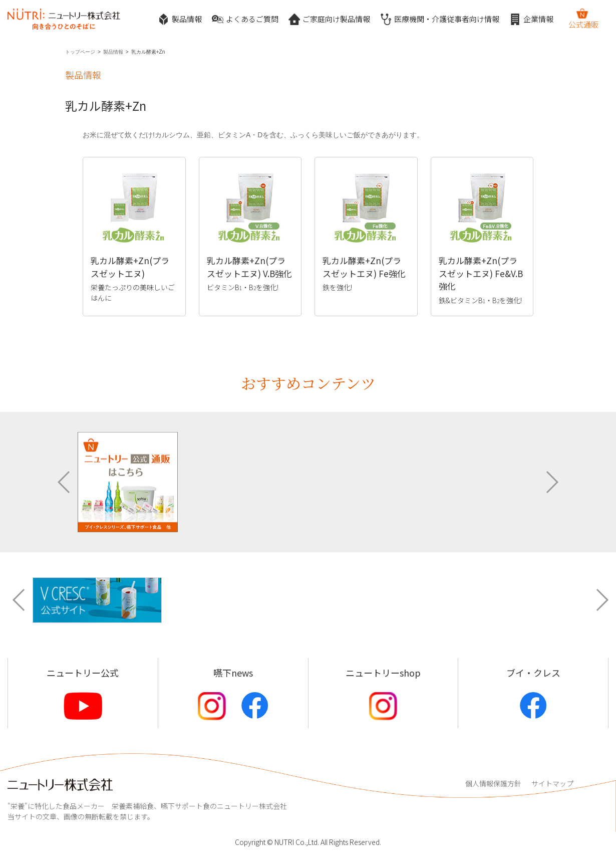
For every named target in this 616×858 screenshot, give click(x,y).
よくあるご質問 (245, 19)
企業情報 (531, 19)
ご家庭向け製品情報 (329, 19)
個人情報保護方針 (493, 783)
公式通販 (583, 19)
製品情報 (180, 19)
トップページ (80, 52)
